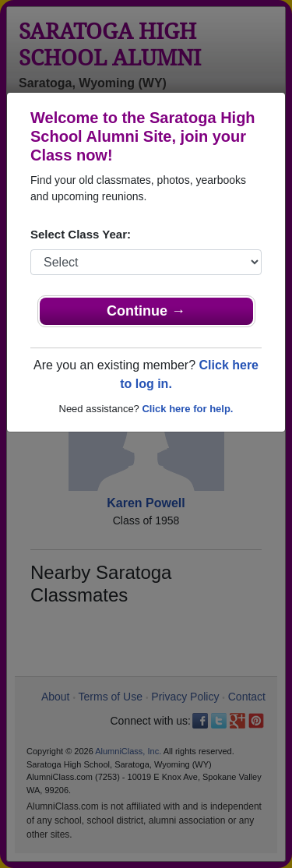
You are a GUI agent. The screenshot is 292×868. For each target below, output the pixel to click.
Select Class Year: (81, 234)
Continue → (146, 311)
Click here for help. (187, 409)
